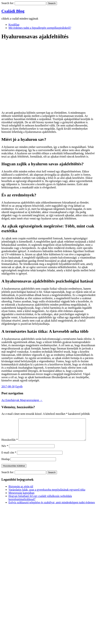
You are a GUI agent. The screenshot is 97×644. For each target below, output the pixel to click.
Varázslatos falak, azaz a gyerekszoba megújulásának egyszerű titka (47, 494)
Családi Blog (13, 11)
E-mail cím (9, 457)
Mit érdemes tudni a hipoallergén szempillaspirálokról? (40, 28)
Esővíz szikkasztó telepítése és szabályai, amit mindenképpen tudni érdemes (52, 507)
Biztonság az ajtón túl (21, 491)
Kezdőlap (14, 25)
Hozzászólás (10, 444)
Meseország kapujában (21, 497)
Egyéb (19, 386)
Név (5, 450)
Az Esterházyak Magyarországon (22, 400)
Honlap (6, 463)
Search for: (8, 3)
